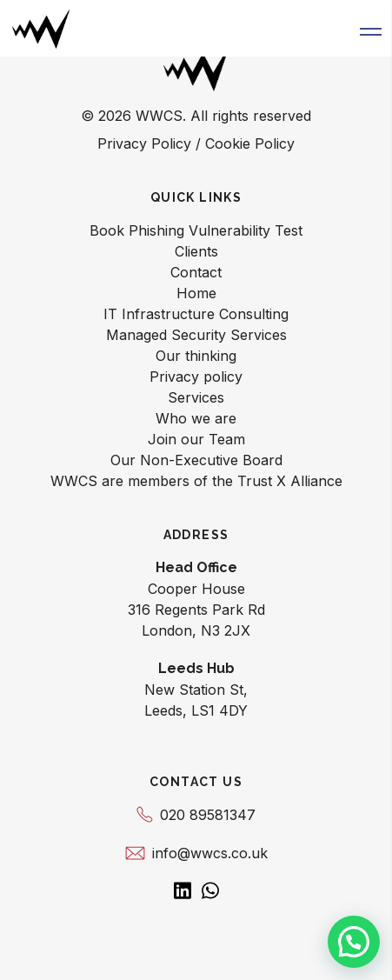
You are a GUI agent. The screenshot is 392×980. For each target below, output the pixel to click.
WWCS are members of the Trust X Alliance (196, 481)
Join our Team (196, 439)
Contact (196, 272)
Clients (196, 251)
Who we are (196, 418)
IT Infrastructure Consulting (196, 314)
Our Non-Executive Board (196, 460)
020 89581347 (196, 815)
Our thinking (196, 356)
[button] (371, 29)
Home (196, 293)
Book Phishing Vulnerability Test (196, 230)
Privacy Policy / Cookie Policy (196, 143)
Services (196, 397)
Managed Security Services (196, 335)
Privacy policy (196, 377)
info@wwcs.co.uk (196, 853)
